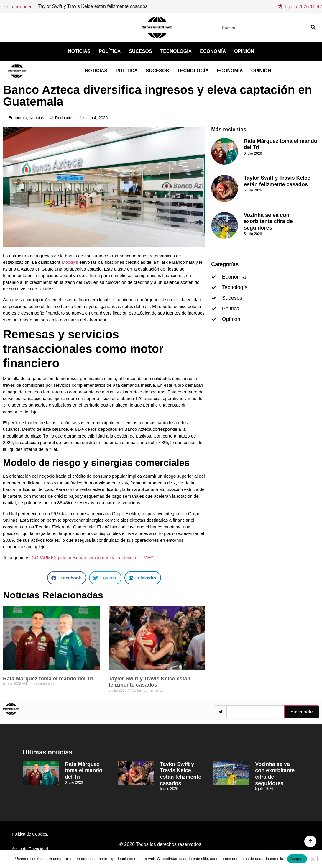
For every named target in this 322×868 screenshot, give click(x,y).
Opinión (244, 51)
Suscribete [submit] (302, 712)
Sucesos (140, 51)
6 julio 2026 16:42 (300, 7)
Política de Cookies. (30, 834)
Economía (213, 51)
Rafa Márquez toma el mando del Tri (76, 6)
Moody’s (70, 262)
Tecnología (176, 51)
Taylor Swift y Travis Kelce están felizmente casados (149, 682)
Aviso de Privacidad (30, 849)
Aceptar (297, 859)
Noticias (79, 51)
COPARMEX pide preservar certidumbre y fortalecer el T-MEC (93, 557)
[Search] (313, 27)
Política (110, 51)
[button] (67, 578)
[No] (313, 859)
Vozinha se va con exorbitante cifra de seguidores (268, 221)
